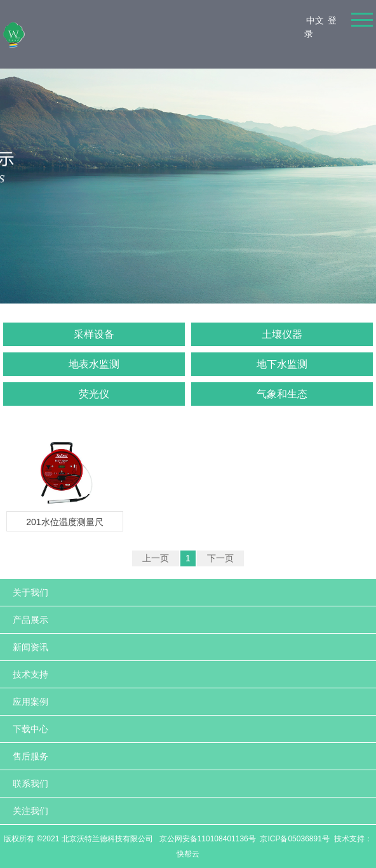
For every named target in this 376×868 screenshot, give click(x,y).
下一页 (220, 558)
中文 (315, 20)
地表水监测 (94, 364)
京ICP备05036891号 (294, 839)
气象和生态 (282, 394)
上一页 (156, 558)
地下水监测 (282, 364)
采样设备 (94, 334)
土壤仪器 (282, 334)
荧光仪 (94, 394)
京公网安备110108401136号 (206, 839)
